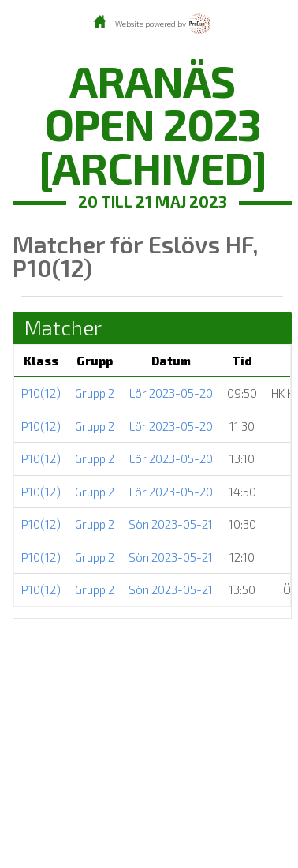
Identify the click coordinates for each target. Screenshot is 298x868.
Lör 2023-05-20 (171, 393)
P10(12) (41, 393)
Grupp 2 (95, 393)
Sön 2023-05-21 (171, 524)
